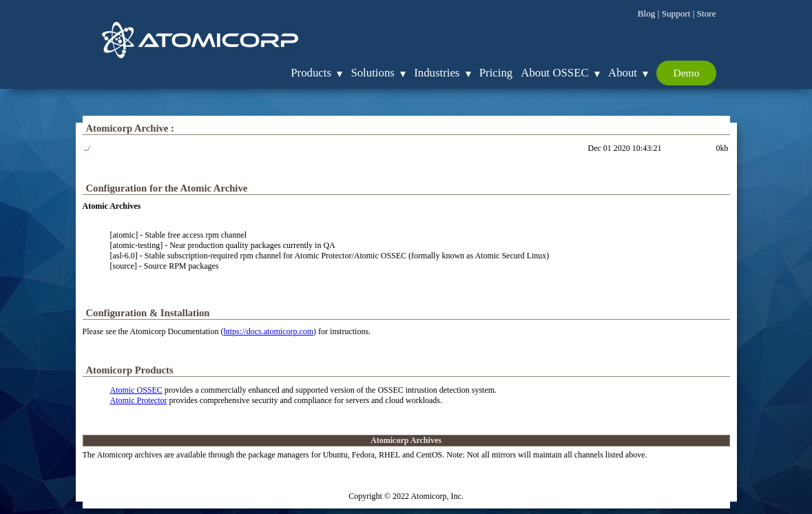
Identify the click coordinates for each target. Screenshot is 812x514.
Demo (686, 73)
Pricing (496, 73)
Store (707, 13)
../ (87, 148)
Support (676, 13)
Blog (647, 13)
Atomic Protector (139, 400)
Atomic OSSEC (136, 390)
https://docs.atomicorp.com (268, 331)
